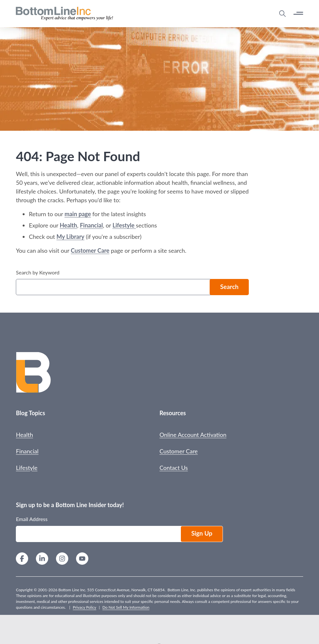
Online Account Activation (193, 435)
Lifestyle (124, 225)
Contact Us (174, 468)
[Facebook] (22, 559)
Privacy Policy (84, 607)
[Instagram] (62, 559)
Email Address (32, 519)
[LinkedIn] (42, 559)
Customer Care (90, 250)
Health (69, 225)
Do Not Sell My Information (126, 607)
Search (229, 287)
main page (78, 214)
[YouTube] (82, 559)
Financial (91, 225)
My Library (71, 237)
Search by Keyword (38, 272)
